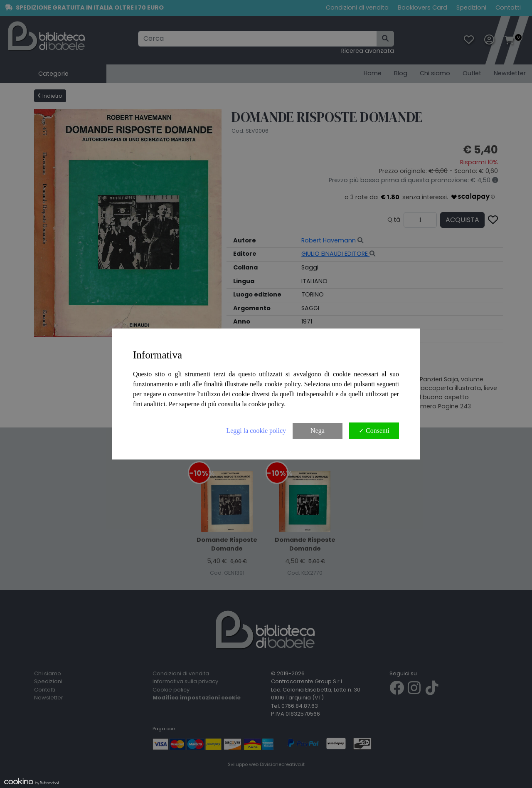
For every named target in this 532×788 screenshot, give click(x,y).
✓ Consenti (374, 431)
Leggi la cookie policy (256, 431)
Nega (318, 431)
